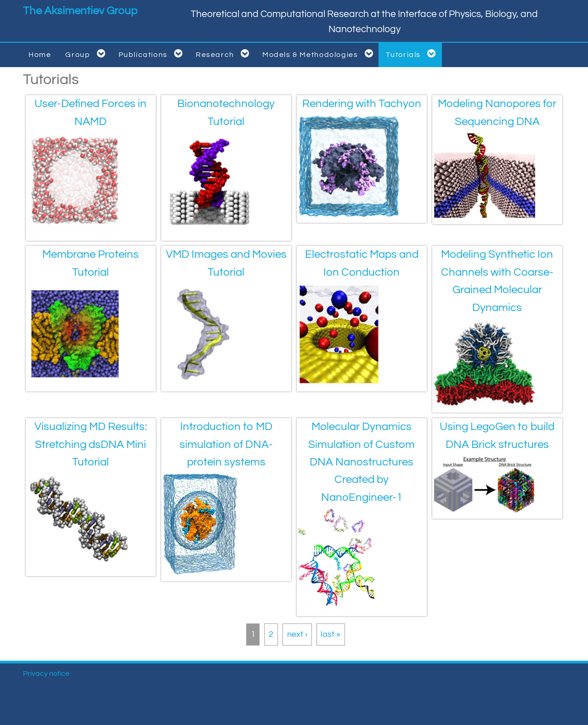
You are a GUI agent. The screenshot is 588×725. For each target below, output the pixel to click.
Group (87, 54)
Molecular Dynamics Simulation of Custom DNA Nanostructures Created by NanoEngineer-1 (362, 462)
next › (297, 634)
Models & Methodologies (319, 54)
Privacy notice (46, 674)
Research (224, 54)
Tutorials (413, 54)
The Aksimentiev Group (80, 11)
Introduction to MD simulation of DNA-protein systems (226, 444)
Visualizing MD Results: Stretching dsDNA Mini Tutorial (91, 444)
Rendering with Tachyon (362, 104)
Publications (152, 54)
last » (331, 634)
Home (40, 55)
